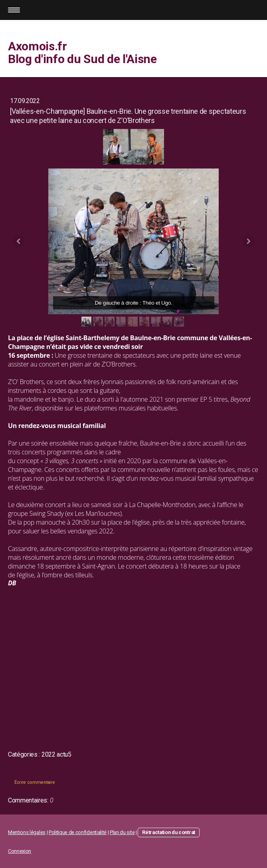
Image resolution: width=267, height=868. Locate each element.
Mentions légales (27, 832)
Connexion (20, 851)
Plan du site (122, 832)
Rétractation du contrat (169, 832)
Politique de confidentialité (78, 832)
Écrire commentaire (35, 782)
